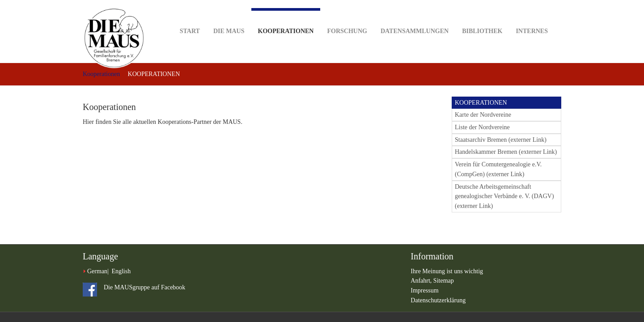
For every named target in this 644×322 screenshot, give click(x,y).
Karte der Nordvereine (483, 115)
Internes (532, 17)
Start (190, 17)
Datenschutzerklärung (438, 300)
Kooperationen (286, 21)
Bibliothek (482, 17)
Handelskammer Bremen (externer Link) (506, 152)
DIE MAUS (229, 17)
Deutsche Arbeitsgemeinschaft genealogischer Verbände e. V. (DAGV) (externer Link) (504, 196)
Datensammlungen (415, 17)
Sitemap (444, 281)
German (97, 271)
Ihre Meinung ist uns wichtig (447, 271)
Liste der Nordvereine (482, 127)
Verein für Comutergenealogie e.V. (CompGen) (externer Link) (498, 169)
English (121, 271)
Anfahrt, (422, 281)
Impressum (424, 290)
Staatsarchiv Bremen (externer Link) (501, 140)
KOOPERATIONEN (481, 103)
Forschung (347, 17)
